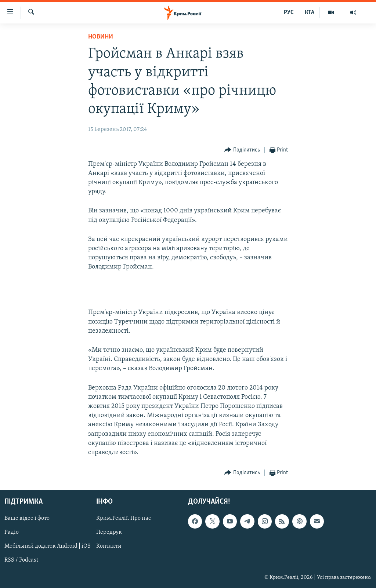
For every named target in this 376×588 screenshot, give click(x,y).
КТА (310, 12)
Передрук (109, 533)
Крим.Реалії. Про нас (124, 519)
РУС (289, 12)
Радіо (12, 533)
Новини (101, 37)
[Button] (242, 150)
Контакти (109, 547)
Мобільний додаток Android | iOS (48, 547)
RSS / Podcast (21, 560)
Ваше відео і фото (27, 519)
